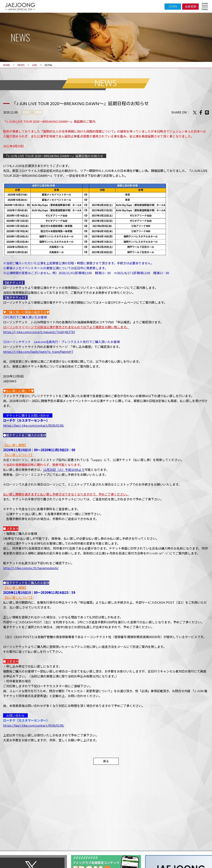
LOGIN (173, 6)
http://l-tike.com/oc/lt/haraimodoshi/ (31, 568)
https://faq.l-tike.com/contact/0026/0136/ (34, 425)
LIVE (35, 65)
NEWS (21, 65)
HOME (6, 65)
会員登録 (190, 6)
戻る (106, 761)
